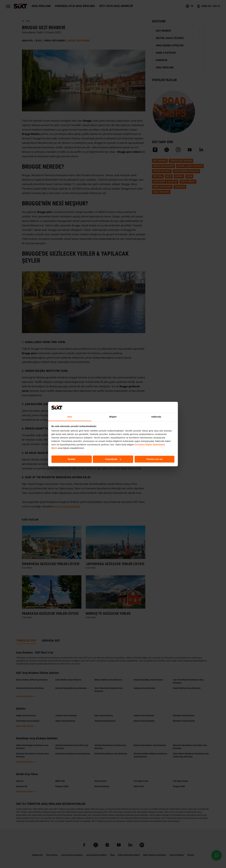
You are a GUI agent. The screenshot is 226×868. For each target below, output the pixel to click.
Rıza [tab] (70, 417)
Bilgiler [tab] (113, 417)
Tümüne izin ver (154, 459)
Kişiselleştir (113, 459)
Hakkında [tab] (156, 417)
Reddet (72, 459)
